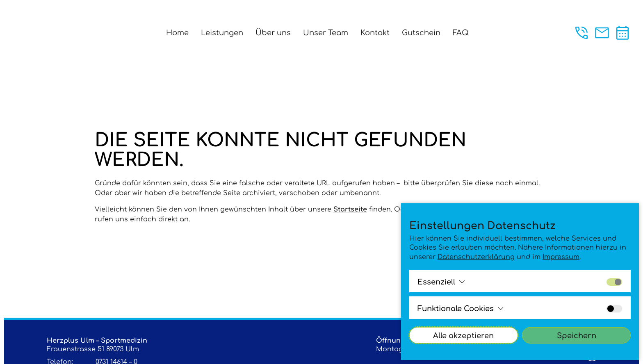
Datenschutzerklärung (476, 257)
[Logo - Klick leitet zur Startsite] (42, 32)
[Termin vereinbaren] (622, 33)
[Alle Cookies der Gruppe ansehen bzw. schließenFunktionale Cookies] (461, 309)
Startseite (350, 209)
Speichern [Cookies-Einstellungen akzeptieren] (577, 336)
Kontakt (375, 33)
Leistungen (222, 33)
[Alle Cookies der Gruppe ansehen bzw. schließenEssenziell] (441, 282)
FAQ (461, 33)
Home (177, 33)
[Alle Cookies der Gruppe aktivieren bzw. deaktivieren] (614, 282)
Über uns (273, 33)
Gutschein (421, 33)
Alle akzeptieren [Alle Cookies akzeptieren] (463, 336)
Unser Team (326, 33)
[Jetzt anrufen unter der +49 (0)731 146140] (581, 33)
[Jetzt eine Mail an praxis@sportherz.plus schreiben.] (602, 33)
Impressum (561, 257)
